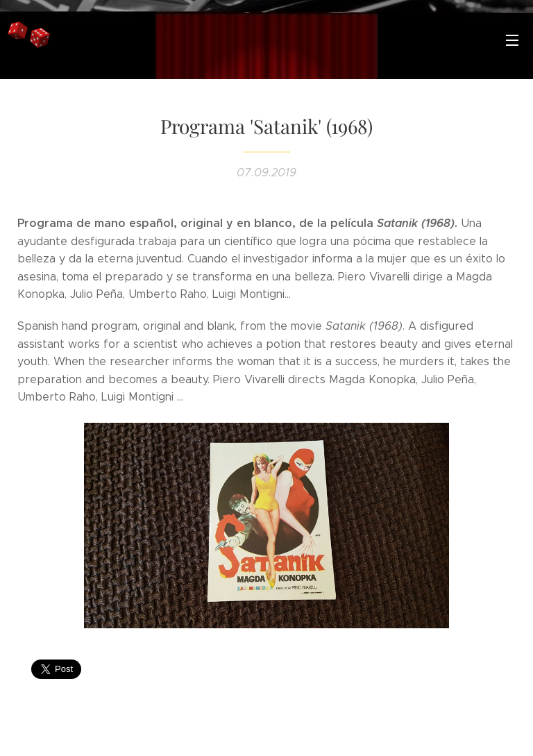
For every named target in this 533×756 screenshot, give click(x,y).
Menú (512, 40)
